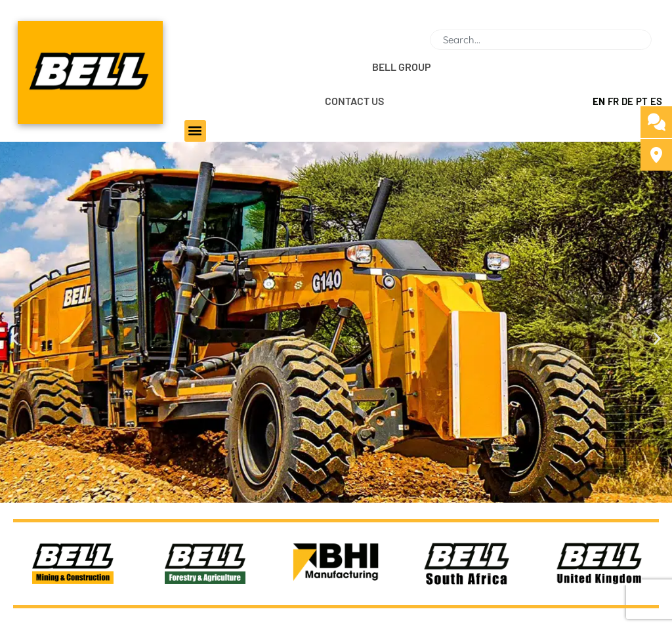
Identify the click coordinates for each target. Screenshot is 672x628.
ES (656, 101)
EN (599, 101)
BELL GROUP (402, 67)
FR (613, 101)
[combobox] (541, 40)
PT (642, 101)
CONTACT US (354, 101)
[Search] (657, 40)
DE (627, 101)
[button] (195, 131)
